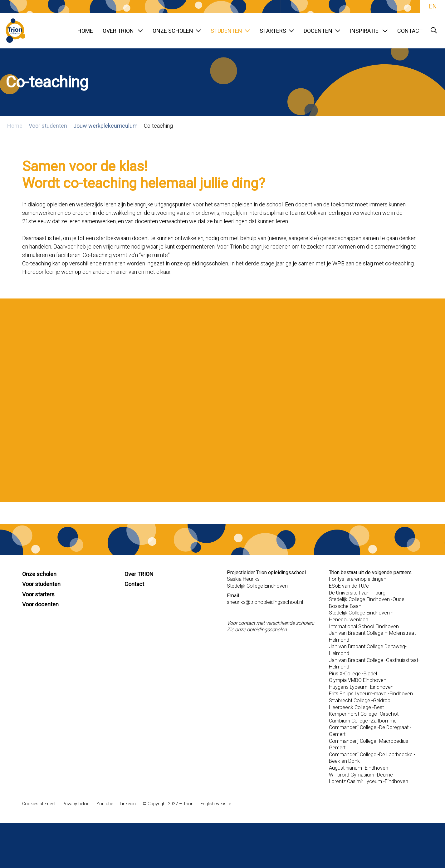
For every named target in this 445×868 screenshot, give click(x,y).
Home (85, 31)
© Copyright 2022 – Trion (168, 804)
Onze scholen (177, 31)
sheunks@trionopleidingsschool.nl (265, 602)
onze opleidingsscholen (261, 630)
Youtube (105, 804)
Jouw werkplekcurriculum (105, 126)
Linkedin (128, 804)
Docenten (322, 31)
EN (433, 6)
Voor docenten (40, 604)
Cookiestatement (39, 804)
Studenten (230, 31)
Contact (410, 31)
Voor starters (38, 594)
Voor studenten (48, 126)
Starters (277, 31)
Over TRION (123, 31)
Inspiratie (369, 31)
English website (216, 804)
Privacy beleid (76, 804)
